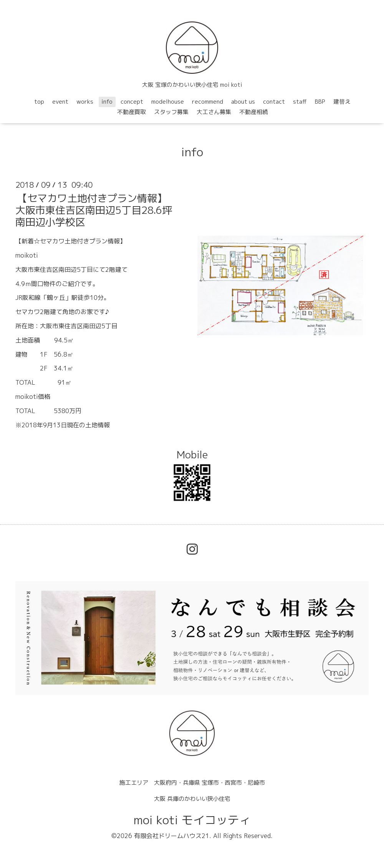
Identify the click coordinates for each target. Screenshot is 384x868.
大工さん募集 (214, 112)
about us (243, 102)
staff (300, 102)
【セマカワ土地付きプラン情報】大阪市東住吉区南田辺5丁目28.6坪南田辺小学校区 (94, 210)
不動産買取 (132, 112)
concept (132, 102)
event (60, 102)
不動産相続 (254, 112)
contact (274, 102)
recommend (208, 102)
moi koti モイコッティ (192, 820)
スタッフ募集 (171, 112)
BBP (320, 102)
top (39, 102)
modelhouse (168, 102)
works (85, 102)
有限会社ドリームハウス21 (172, 836)
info (107, 102)
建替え (342, 102)
